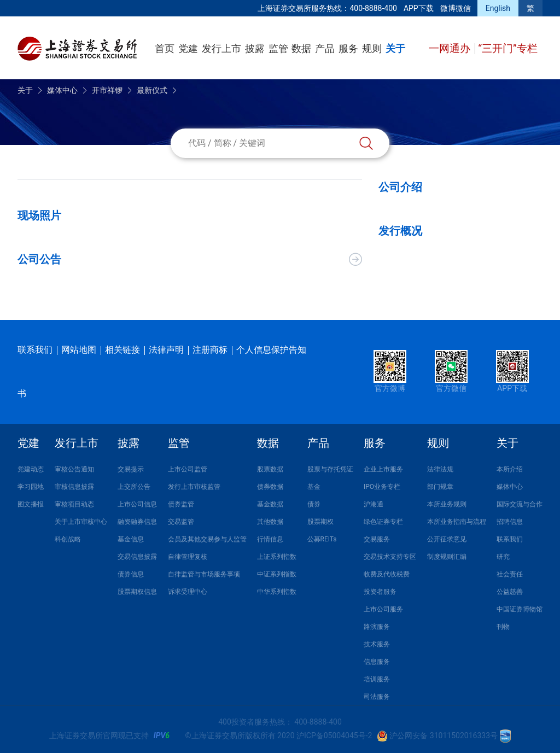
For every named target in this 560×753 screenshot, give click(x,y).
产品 (325, 48)
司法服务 (377, 697)
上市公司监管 (188, 469)
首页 (165, 48)
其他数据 (270, 522)
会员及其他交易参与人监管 (207, 539)
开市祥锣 (107, 90)
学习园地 (31, 487)
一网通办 (451, 48)
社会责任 (510, 574)
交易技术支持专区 (390, 557)
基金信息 (131, 539)
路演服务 (377, 627)
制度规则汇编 (447, 557)
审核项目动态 (74, 504)
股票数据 (270, 469)
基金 (314, 487)
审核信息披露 (74, 487)
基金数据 (270, 504)
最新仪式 (152, 90)
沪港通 (374, 504)
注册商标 (210, 350)
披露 (255, 48)
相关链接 (122, 350)
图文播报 (31, 504)
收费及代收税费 (387, 574)
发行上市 (221, 48)
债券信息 (131, 574)
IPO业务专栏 (382, 487)
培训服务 (377, 679)
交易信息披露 (137, 557)
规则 (372, 48)
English (498, 8)
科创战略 (68, 539)
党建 (188, 48)
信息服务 (377, 662)
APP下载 (419, 8)
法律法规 (440, 469)
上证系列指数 (277, 557)
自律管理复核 (188, 557)
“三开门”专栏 (508, 48)
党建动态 (31, 469)
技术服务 (377, 644)
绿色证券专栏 (383, 522)
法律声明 (166, 350)
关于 (395, 48)
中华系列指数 (277, 592)
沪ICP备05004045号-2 (334, 736)
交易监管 (181, 522)
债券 (314, 504)
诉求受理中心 (188, 592)
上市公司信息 (137, 504)
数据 (301, 48)
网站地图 (79, 350)
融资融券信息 (137, 522)
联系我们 (35, 350)
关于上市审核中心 (81, 522)
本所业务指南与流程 (457, 522)
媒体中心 (62, 90)
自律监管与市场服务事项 (204, 574)
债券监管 (181, 504)
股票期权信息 (137, 592)
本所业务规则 (447, 504)
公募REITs (322, 539)
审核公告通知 (74, 469)
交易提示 (131, 469)
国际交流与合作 (520, 504)
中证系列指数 (277, 574)
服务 (348, 48)
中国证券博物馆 (520, 609)
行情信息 (270, 539)
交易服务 (377, 539)
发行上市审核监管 (194, 487)
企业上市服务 (383, 469)
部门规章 (440, 487)
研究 (503, 557)
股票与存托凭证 (330, 469)
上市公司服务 (383, 609)
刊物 (503, 627)
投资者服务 (380, 592)
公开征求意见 (447, 539)
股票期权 (320, 522)
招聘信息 (510, 522)
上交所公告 (134, 487)
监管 (278, 48)
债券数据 (270, 487)
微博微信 (456, 8)
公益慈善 (510, 592)
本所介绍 (510, 469)
